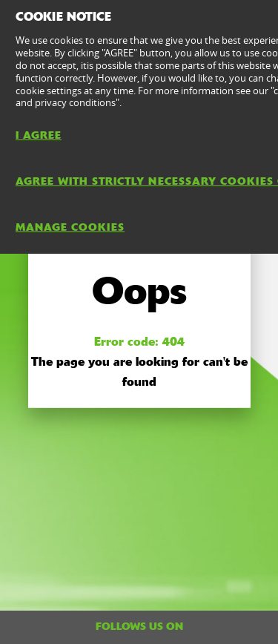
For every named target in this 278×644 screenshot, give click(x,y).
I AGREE (39, 135)
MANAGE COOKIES (70, 227)
